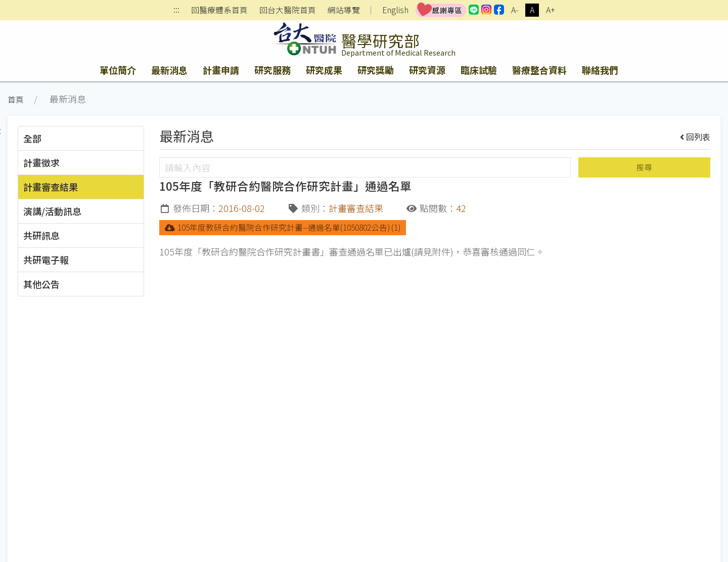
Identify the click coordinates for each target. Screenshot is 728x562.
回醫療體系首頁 (219, 10)
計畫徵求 (41, 162)
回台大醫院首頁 (288, 10)
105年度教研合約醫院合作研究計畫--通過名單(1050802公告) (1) (283, 227)
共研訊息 (41, 235)
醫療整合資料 (539, 70)
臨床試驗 (479, 70)
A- (515, 10)
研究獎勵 (376, 70)
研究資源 (427, 70)
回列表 (695, 137)
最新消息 (169, 70)
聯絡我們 (600, 70)
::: (176, 10)
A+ (551, 10)
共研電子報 (46, 260)
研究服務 (272, 70)
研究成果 (324, 70)
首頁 (16, 99)
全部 (32, 138)
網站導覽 (344, 10)
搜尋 (644, 167)
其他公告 (41, 284)
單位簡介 (118, 70)
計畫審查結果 (51, 187)
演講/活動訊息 (52, 211)
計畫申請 (221, 70)
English (395, 10)
